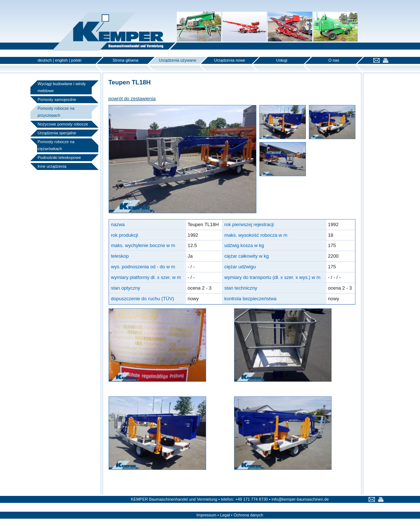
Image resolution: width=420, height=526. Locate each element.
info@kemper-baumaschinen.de (300, 499)
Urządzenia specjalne (57, 133)
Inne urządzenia (52, 166)
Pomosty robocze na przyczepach (56, 112)
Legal (225, 515)
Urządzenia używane (178, 60)
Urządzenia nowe (230, 60)
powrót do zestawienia (132, 99)
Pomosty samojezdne (57, 99)
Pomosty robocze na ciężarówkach (56, 145)
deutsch (45, 60)
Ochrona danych (249, 515)
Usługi (282, 60)
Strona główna (125, 60)
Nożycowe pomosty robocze (63, 124)
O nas (334, 60)
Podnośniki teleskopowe (59, 157)
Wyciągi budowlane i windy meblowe (62, 87)
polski (76, 60)
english (61, 60)
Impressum (207, 515)
